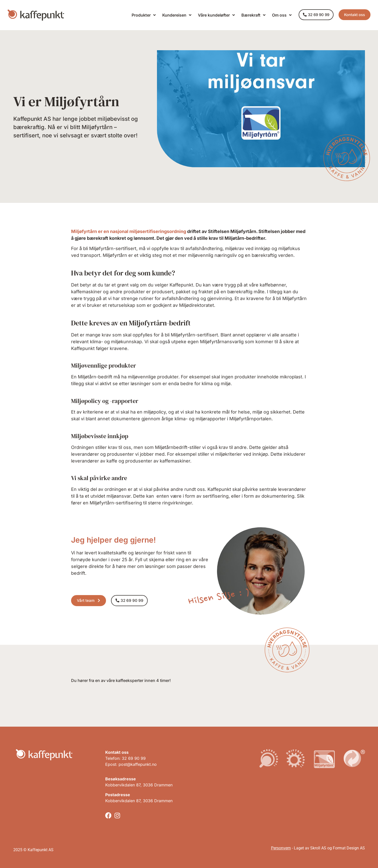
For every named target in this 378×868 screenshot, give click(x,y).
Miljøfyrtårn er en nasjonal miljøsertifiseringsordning (129, 231)
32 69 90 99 (134, 758)
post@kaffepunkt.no (138, 764)
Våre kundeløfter (216, 15)
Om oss (282, 15)
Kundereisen (177, 15)
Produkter (144, 15)
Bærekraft (253, 15)
